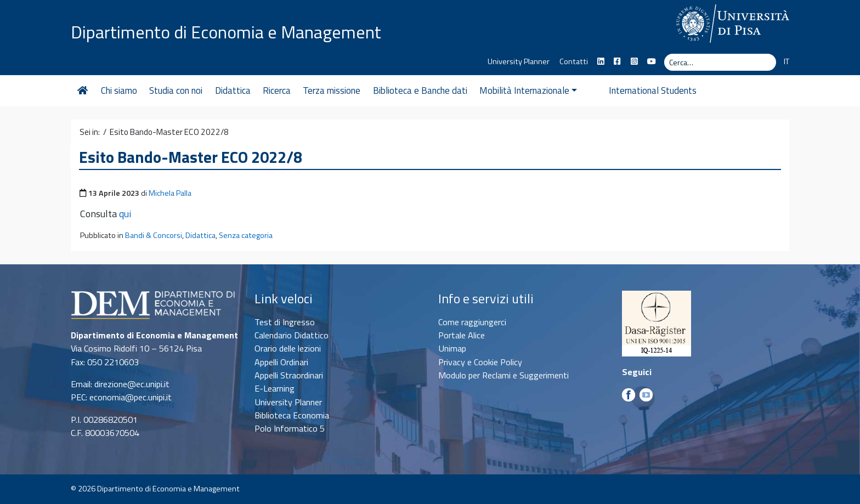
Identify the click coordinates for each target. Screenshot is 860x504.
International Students (633, 90)
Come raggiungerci (472, 322)
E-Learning (275, 388)
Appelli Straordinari (289, 375)
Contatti (574, 61)
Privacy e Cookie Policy (480, 362)
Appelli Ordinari (281, 362)
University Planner (519, 61)
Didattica (233, 90)
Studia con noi (176, 90)
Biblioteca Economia (292, 415)
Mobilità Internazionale (528, 90)
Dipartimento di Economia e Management (226, 32)
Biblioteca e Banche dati (420, 90)
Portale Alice (462, 335)
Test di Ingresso (285, 322)
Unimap (452, 348)
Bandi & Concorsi (154, 235)
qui (125, 214)
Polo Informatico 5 (290, 428)
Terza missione (332, 90)
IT (787, 61)
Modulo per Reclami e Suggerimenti (503, 375)
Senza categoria (246, 235)
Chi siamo (119, 90)
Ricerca (277, 90)
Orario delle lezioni (288, 348)
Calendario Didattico (292, 335)
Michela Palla (170, 193)
